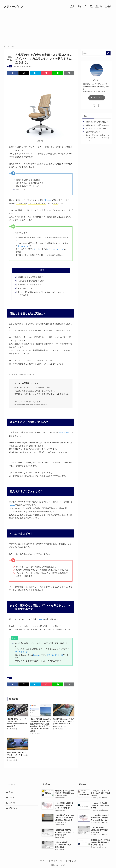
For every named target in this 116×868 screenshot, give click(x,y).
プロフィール (44, 861)
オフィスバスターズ (55, 249)
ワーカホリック (24, 246)
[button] (13, 73)
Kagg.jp (48, 200)
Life (11, 797)
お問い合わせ (72, 861)
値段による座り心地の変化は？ (30, 277)
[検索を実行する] (108, 53)
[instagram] (105, 1)
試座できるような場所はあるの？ (31, 281)
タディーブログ (13, 7)
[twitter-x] (102, 1)
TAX (12, 803)
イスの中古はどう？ (26, 288)
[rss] (108, 1)
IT (10, 66)
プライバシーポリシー (58, 861)
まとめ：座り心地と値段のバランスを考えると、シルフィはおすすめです (98, 138)
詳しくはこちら (97, 98)
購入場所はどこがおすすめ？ (29, 284)
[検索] (111, 1)
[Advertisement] (58, 28)
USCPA (13, 808)
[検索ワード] (97, 53)
